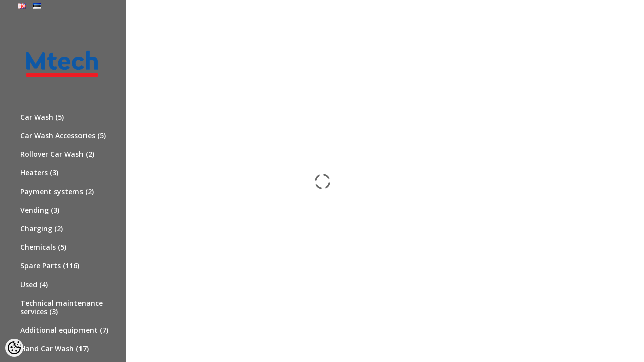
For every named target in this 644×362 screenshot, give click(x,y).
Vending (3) (40, 210)
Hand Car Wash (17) (54, 349)
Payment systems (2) (57, 191)
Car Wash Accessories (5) (63, 135)
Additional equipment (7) (64, 330)
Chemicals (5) (43, 247)
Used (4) (34, 284)
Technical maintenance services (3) (61, 307)
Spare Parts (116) (50, 266)
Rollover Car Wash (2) (57, 154)
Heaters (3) (39, 173)
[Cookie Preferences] (14, 348)
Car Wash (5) (42, 117)
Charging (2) (42, 229)
